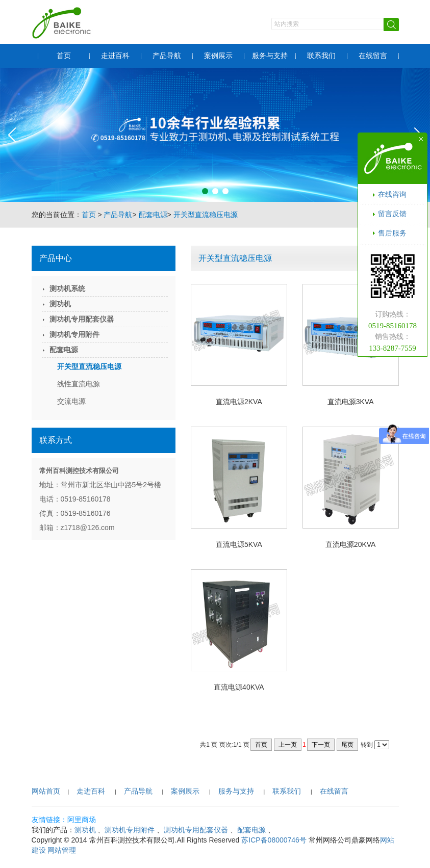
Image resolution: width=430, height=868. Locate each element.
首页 (64, 56)
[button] (205, 191)
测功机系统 (67, 288)
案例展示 (218, 56)
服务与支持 (270, 56)
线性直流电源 (79, 384)
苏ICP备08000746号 (274, 840)
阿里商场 (82, 820)
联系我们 (321, 56)
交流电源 (71, 401)
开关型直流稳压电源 (206, 215)
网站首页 (46, 791)
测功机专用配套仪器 (82, 319)
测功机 (60, 304)
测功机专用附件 (74, 334)
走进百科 (115, 56)
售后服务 (392, 233)
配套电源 (153, 215)
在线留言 (373, 56)
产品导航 (167, 56)
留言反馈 (392, 214)
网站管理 (62, 850)
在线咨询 (392, 194)
